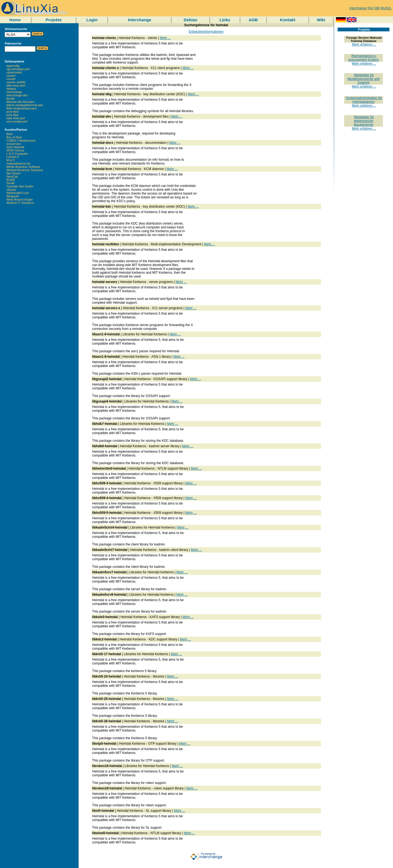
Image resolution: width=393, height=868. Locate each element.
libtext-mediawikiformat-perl (25, 105)
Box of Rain (14, 137)
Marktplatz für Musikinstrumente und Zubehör (363, 79)
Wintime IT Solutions (20, 203)
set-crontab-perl (17, 121)
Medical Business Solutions (25, 170)
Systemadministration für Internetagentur (364, 100)
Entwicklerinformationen (206, 32)
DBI (377, 8)
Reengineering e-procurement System (364, 58)
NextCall (12, 177)
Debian (190, 20)
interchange (14, 92)
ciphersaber (14, 72)
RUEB (11, 180)
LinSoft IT (13, 157)
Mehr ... (165, 38)
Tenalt (10, 183)
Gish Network (16, 147)
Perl (370, 8)
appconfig (13, 66)
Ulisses (11, 190)
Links (225, 20)
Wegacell (13, 196)
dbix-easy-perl (16, 85)
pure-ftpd (13, 112)
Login (92, 20)
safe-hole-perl (16, 118)
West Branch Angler (20, 199)
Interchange (358, 8)
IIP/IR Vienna (15, 150)
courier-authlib (16, 82)
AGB (253, 20)
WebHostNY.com (18, 193)
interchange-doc (17, 95)
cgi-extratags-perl (18, 69)
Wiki (321, 20)
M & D (11, 160)
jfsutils (11, 99)
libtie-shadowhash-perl (22, 108)
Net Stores (14, 173)
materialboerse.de (19, 163)
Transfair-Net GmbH (20, 186)
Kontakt (288, 20)
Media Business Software (23, 167)
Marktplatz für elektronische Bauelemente (364, 121)
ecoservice (14, 144)
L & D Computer (17, 154)
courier (11, 76)
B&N (10, 134)
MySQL (386, 8)
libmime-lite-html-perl (20, 102)
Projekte (54, 20)
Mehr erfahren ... (364, 44)
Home (15, 20)
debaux (11, 89)
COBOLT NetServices (21, 141)
